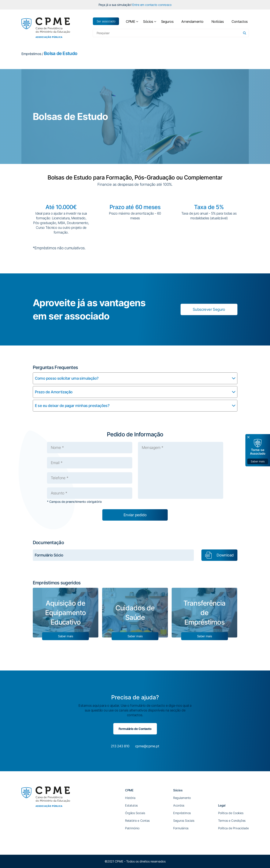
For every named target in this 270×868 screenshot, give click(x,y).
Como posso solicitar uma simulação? (67, 378)
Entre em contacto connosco (152, 5)
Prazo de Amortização (54, 392)
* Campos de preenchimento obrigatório (74, 502)
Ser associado (106, 21)
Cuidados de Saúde (135, 613)
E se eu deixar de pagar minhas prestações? (72, 406)
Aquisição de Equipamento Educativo (65, 613)
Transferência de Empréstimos (204, 613)
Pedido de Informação (135, 434)
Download (225, 555)
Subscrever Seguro (209, 309)
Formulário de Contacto (135, 729)
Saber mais (65, 636)
